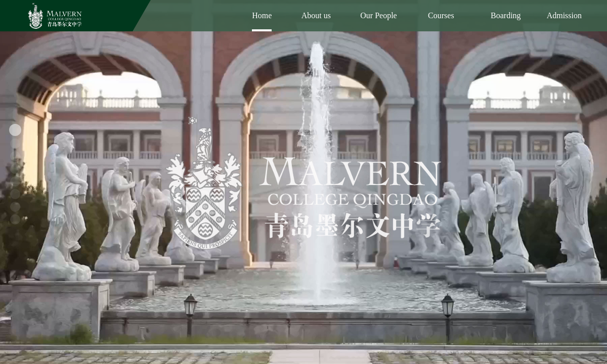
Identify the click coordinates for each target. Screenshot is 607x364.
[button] (15, 130)
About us (316, 15)
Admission (564, 15)
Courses (441, 15)
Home (262, 15)
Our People (378, 15)
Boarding (506, 15)
